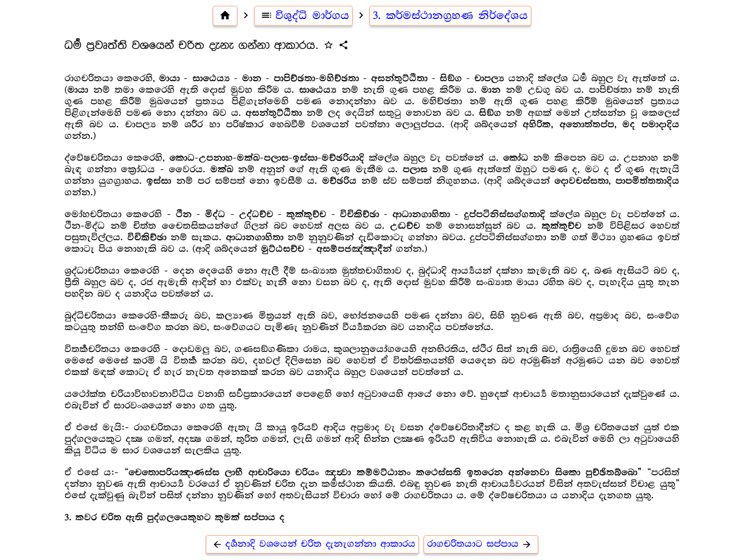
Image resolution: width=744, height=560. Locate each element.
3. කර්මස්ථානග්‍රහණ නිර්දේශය (450, 16)
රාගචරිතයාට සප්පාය (481, 544)
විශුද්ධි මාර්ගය (303, 16)
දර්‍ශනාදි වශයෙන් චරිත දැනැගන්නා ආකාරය (312, 544)
